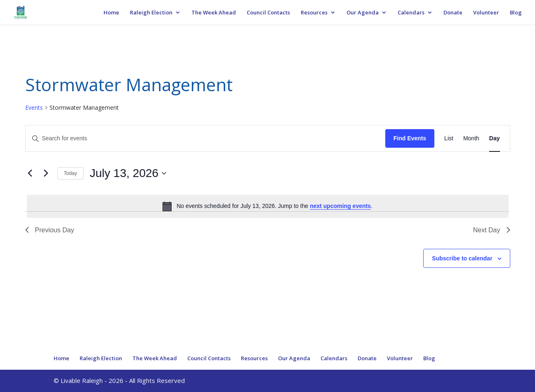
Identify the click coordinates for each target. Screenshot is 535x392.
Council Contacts (268, 13)
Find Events (410, 138)
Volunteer (486, 13)
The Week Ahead (214, 13)
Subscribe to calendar (462, 258)
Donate (453, 13)
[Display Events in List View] (449, 138)
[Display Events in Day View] (495, 138)
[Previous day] (30, 173)
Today (71, 173)
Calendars (411, 13)
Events (34, 107)
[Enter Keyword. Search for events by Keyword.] (205, 138)
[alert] (268, 206)
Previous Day (50, 230)
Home (111, 13)
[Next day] (46, 173)
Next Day (492, 230)
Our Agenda (363, 13)
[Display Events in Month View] (471, 138)
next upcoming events (340, 206)
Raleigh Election (151, 13)
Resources (314, 13)
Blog (516, 13)
